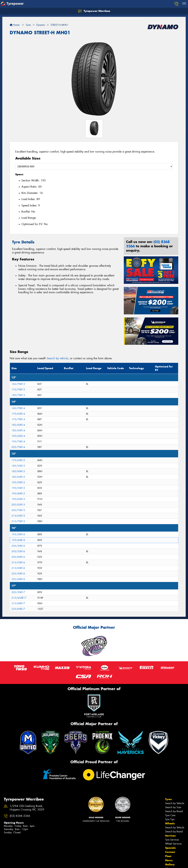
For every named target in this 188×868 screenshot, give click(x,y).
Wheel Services (173, 844)
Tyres (168, 799)
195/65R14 (18, 436)
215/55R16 (18, 562)
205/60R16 (18, 557)
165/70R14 (18, 408)
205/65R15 (18, 505)
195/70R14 (18, 442)
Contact (170, 852)
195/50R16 (18, 534)
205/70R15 (18, 510)
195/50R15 (18, 482)
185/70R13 (18, 395)
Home (15, 25)
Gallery (170, 864)
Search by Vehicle (175, 803)
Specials (170, 848)
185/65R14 (18, 430)
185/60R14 (18, 425)
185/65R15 (18, 477)
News (169, 860)
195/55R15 (18, 488)
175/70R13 (18, 390)
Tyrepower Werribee (94, 11)
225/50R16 (18, 574)
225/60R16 (18, 579)
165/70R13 (18, 384)
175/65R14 (18, 414)
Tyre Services (172, 840)
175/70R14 (18, 419)
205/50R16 (18, 546)
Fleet (168, 856)
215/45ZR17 (19, 598)
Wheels (170, 823)
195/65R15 (18, 499)
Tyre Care (170, 815)
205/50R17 (18, 592)
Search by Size (173, 807)
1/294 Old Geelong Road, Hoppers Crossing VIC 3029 (27, 808)
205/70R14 (18, 447)
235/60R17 (18, 609)
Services (170, 836)
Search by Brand (174, 811)
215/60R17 (18, 603)
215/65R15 (18, 516)
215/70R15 (18, 521)
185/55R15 (18, 466)
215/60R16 (18, 568)
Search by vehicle (57, 358)
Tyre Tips (170, 819)
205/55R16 (18, 551)
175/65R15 (18, 460)
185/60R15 (18, 471)
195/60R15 (18, 494)
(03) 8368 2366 (20, 816)
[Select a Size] (94, 167)
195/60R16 (18, 540)
